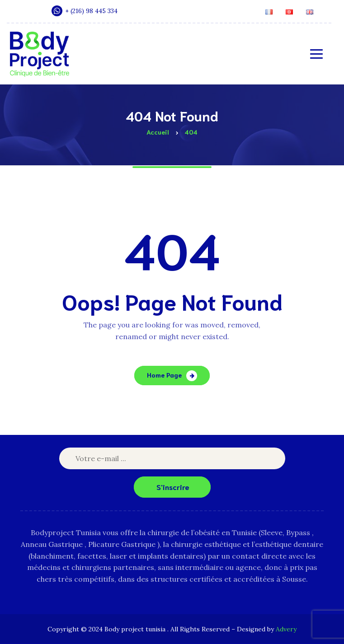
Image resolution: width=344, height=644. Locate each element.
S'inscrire (173, 487)
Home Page (164, 375)
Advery (286, 629)
